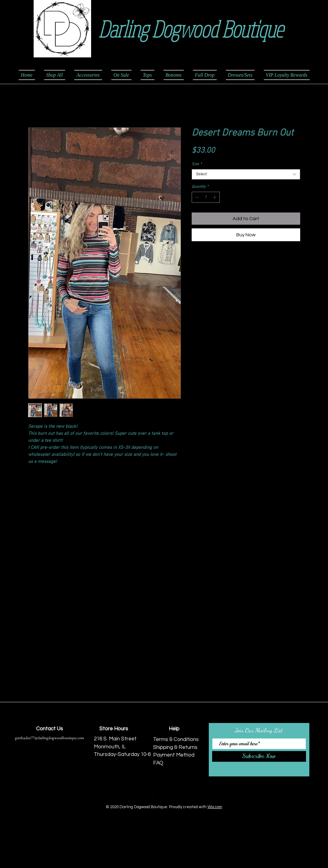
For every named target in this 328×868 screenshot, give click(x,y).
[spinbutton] (206, 197)
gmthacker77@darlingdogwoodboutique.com (50, 738)
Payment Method (174, 755)
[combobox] (246, 174)
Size (197, 164)
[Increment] (215, 197)
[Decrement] (196, 197)
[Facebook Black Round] (152, 795)
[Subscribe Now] (259, 756)
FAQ (158, 763)
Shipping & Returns (175, 747)
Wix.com (215, 807)
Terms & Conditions (176, 739)
